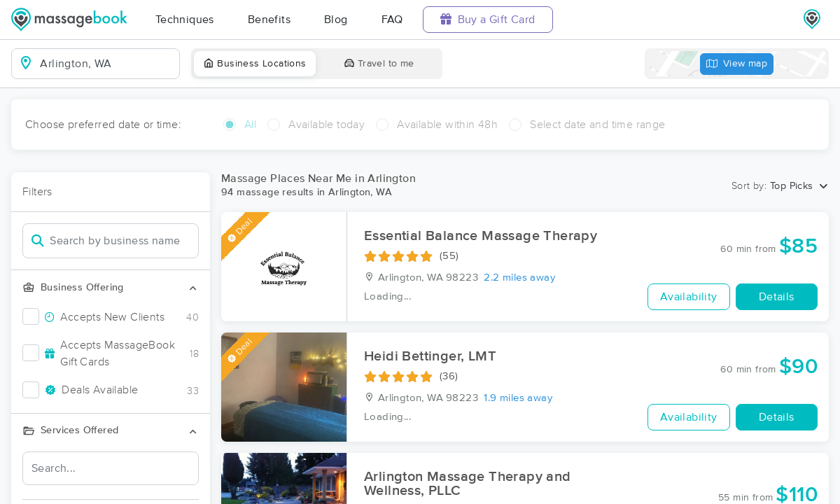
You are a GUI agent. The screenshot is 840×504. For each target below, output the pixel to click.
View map (737, 64)
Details (777, 297)
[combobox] (107, 64)
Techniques (185, 20)
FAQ (392, 20)
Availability (689, 297)
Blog (336, 20)
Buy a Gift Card (488, 19)
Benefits (269, 20)
